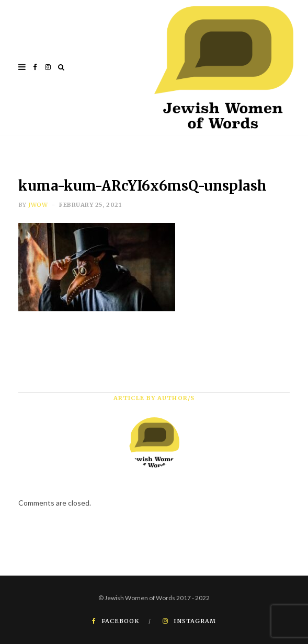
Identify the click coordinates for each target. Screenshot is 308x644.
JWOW (38, 205)
